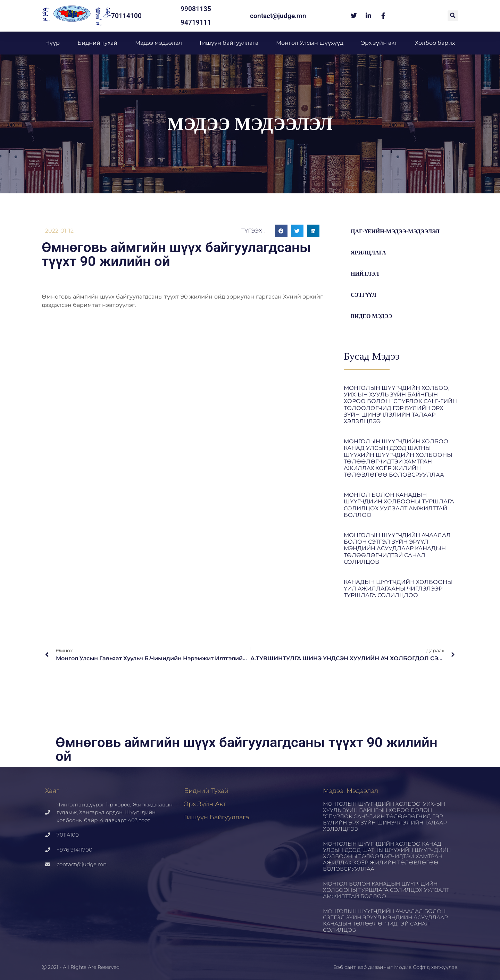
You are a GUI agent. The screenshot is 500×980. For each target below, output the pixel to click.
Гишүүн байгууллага (229, 43)
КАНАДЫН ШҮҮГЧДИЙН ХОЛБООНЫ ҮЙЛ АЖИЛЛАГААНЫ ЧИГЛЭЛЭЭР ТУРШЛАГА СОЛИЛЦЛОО (398, 589)
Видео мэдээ (373, 316)
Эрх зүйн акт (379, 43)
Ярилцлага (369, 253)
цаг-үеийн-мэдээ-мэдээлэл (398, 231)
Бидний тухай (97, 43)
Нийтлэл (366, 274)
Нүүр (52, 43)
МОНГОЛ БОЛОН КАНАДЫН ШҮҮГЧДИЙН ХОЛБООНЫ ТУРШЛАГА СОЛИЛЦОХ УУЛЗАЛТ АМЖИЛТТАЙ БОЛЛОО (399, 505)
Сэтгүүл (364, 295)
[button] (453, 16)
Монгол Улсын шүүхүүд (310, 43)
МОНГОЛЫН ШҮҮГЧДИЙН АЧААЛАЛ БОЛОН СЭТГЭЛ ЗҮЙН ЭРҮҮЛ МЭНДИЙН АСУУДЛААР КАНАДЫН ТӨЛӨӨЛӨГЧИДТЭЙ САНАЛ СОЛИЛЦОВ (397, 548)
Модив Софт (410, 967)
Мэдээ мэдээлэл (159, 43)
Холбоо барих (435, 43)
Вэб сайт (344, 967)
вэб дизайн (372, 967)
